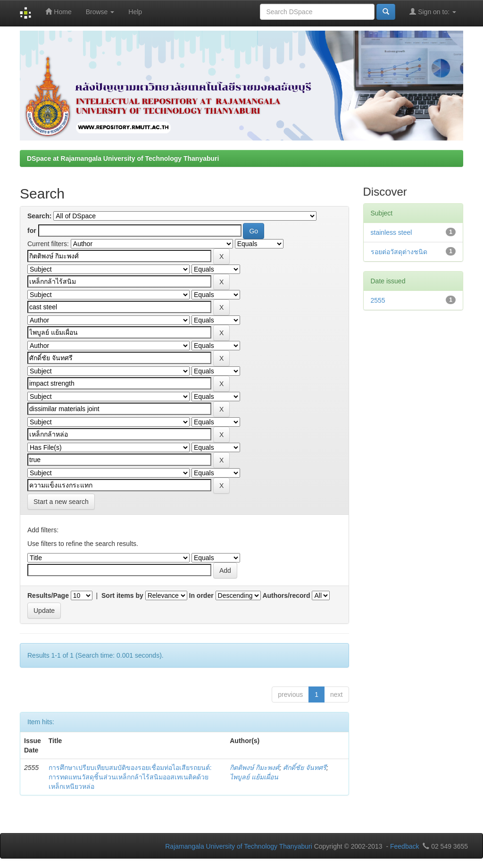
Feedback (404, 846)
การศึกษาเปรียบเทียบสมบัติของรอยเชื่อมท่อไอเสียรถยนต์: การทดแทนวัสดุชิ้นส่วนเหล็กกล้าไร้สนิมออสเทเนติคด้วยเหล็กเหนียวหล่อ (130, 777)
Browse (100, 12)
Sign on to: (433, 12)
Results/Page (48, 595)
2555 (378, 300)
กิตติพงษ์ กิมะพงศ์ (254, 768)
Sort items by (122, 595)
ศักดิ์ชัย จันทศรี (305, 768)
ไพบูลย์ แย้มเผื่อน (254, 777)
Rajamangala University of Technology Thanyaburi (239, 846)
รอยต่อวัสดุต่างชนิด (399, 252)
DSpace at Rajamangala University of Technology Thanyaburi (123, 158)
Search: (39, 216)
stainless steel (391, 232)
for (32, 231)
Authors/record (286, 595)
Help (135, 12)
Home (58, 12)
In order (201, 595)
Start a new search (61, 502)
